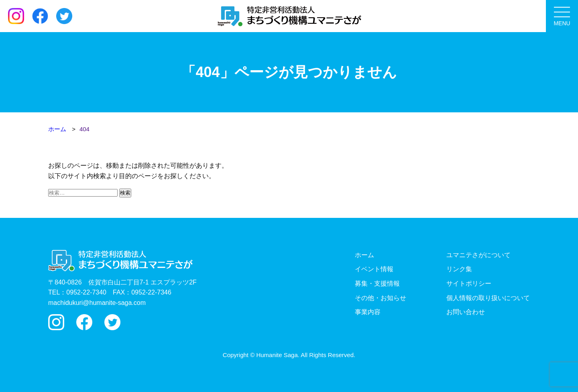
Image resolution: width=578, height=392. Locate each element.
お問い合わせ (466, 312)
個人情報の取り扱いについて (488, 298)
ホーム (364, 255)
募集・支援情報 (377, 283)
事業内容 (368, 312)
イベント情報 (374, 269)
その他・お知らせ (381, 298)
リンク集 (459, 269)
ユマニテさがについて (478, 255)
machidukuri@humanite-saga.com (97, 303)
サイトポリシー (469, 283)
